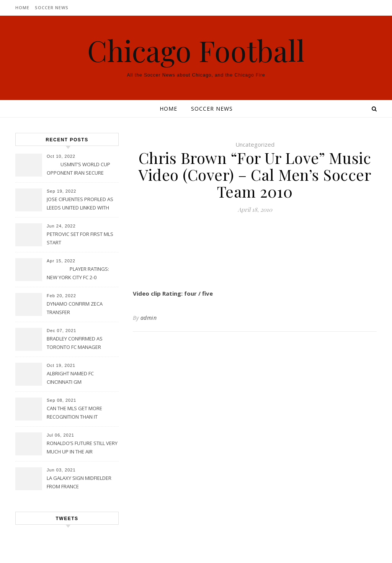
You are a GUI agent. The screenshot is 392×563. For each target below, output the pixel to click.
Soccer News (52, 7)
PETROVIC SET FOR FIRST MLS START (80, 238)
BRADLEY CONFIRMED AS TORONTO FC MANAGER (75, 343)
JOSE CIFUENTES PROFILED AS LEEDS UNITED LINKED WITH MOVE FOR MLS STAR (80, 204)
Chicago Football (196, 50)
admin (149, 318)
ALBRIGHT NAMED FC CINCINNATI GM (70, 378)
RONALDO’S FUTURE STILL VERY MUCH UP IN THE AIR (82, 447)
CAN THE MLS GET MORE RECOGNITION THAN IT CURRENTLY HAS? (74, 413)
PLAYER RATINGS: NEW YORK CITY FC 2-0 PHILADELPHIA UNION (78, 274)
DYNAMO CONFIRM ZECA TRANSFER (75, 308)
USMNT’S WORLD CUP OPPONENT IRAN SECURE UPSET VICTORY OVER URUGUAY (78, 169)
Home (22, 7)
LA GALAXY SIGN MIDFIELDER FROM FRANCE (79, 482)
